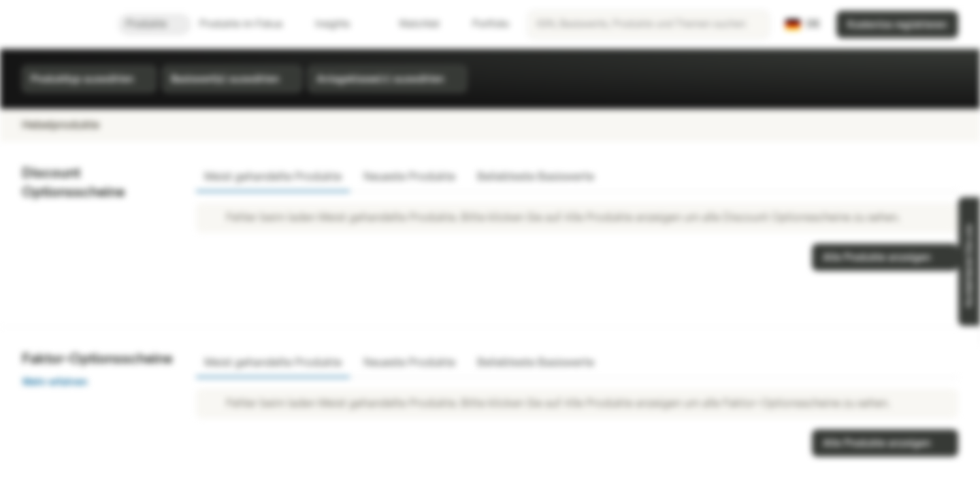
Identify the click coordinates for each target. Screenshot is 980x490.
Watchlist (411, 24)
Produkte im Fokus (249, 24)
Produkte (154, 24)
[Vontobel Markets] (59, 24)
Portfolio (483, 24)
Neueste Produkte (409, 177)
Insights (341, 24)
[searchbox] (649, 24)
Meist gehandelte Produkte (273, 177)
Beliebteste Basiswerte (536, 177)
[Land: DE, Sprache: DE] (803, 24)
